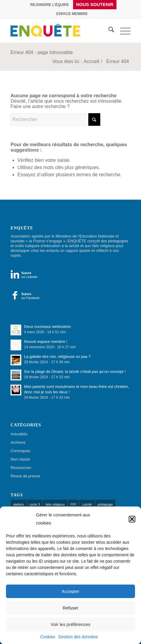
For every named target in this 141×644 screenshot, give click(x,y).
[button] (132, 519)
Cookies (48, 637)
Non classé (20, 459)
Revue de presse (25, 476)
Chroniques (21, 451)
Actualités (19, 434)
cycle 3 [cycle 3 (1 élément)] (35, 504)
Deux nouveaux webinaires (47, 327)
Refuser (70, 608)
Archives (18, 442)
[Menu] (122, 31)
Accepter (70, 591)
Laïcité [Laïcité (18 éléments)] (87, 504)
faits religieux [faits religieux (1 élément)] (55, 504)
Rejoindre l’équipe (50, 5)
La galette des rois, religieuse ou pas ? (57, 357)
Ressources (21, 468)
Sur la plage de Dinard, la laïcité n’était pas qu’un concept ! (75, 372)
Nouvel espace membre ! (46, 342)
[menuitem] (50, 5)
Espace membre (72, 14)
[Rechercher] (108, 31)
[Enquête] (51, 31)
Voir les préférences (70, 624)
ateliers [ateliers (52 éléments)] (18, 504)
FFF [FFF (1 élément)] (73, 504)
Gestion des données (78, 637)
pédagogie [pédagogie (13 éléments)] (105, 504)
